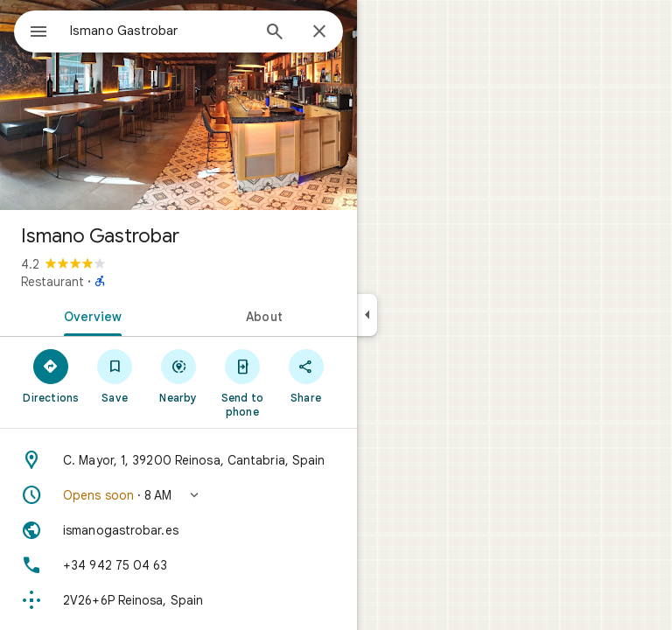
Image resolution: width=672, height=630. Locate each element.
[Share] (306, 375)
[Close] (319, 32)
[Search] (275, 33)
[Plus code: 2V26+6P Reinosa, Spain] (178, 600)
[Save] (115, 375)
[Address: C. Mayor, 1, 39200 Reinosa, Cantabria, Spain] (178, 460)
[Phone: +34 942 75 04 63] (178, 565)
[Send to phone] (242, 382)
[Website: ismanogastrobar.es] (178, 530)
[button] (178, 495)
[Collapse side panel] (367, 315)
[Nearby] (179, 375)
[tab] (89, 315)
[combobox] (160, 31)
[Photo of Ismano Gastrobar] (178, 105)
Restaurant (52, 282)
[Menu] (38, 33)
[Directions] (51, 375)
